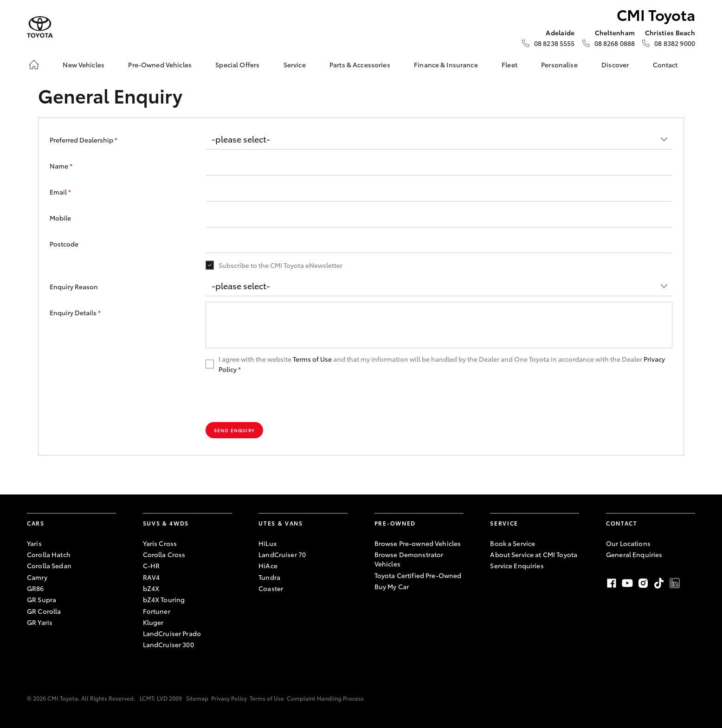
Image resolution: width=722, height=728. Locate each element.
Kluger (153, 622)
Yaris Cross (160, 543)
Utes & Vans (280, 523)
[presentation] (276, 398)
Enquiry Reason (74, 286)
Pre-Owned (395, 523)
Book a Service (512, 543)
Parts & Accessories (360, 65)
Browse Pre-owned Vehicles (418, 543)
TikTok (659, 583)
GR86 (35, 588)
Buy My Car (392, 586)
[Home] (34, 65)
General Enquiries (634, 554)
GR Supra (42, 599)
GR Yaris (40, 622)
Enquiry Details (75, 312)
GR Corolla (44, 611)
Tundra (269, 577)
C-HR (151, 565)
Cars (36, 523)
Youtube (627, 583)
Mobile (60, 218)
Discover (615, 65)
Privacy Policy (229, 698)
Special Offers (237, 65)
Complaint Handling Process (325, 698)
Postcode (64, 244)
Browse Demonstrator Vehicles (409, 559)
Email (60, 192)
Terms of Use (312, 359)
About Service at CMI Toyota (534, 554)
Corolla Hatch (49, 554)
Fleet (509, 65)
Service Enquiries (517, 565)
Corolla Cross (164, 554)
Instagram (643, 583)
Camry (37, 577)
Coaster (271, 588)
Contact (665, 65)
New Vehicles (84, 65)
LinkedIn (675, 583)
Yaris (34, 543)
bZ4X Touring (164, 599)
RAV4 (151, 577)
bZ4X (151, 588)
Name (61, 166)
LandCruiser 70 (282, 554)
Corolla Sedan (49, 565)
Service (295, 65)
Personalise (559, 65)
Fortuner (157, 611)
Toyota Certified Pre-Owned (418, 575)
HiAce (268, 565)
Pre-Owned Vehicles (160, 65)
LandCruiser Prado (172, 633)
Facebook (612, 583)
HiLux (268, 543)
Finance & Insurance (446, 65)
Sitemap (197, 698)
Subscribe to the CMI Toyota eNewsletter (280, 265)
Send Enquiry (234, 430)
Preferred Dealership (84, 140)
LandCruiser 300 (168, 644)
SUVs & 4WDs (166, 523)
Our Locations (628, 543)
